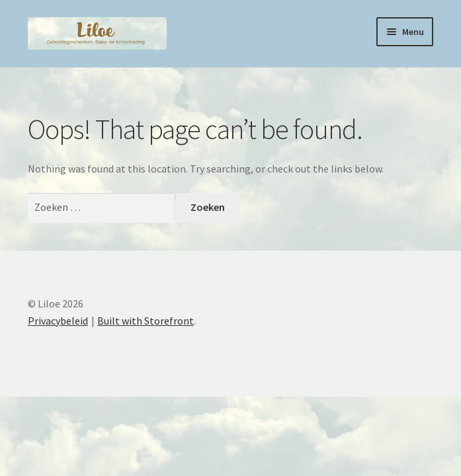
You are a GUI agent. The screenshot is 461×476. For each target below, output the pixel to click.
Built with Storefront (146, 321)
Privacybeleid (58, 321)
